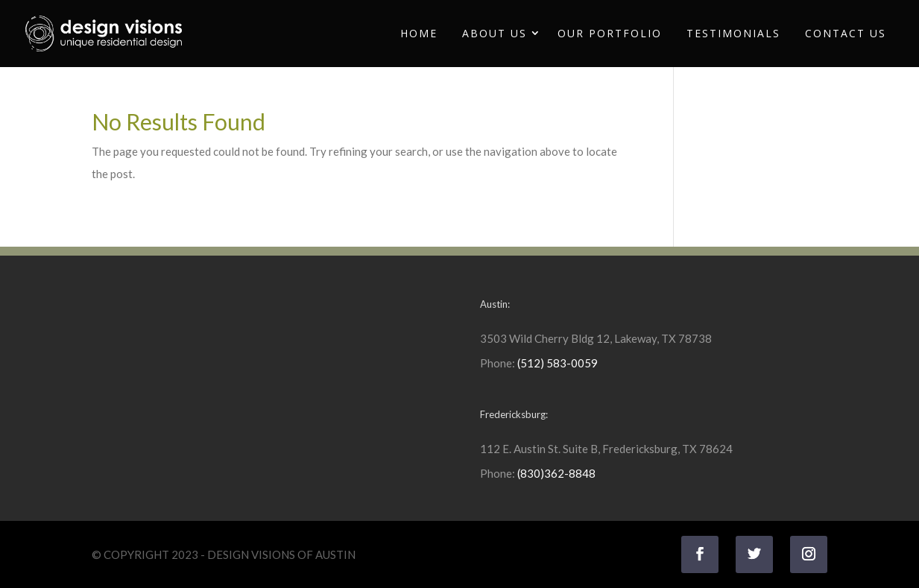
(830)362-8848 (556, 473)
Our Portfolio (610, 33)
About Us (495, 33)
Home (419, 33)
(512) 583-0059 (558, 363)
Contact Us (846, 33)
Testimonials (733, 33)
